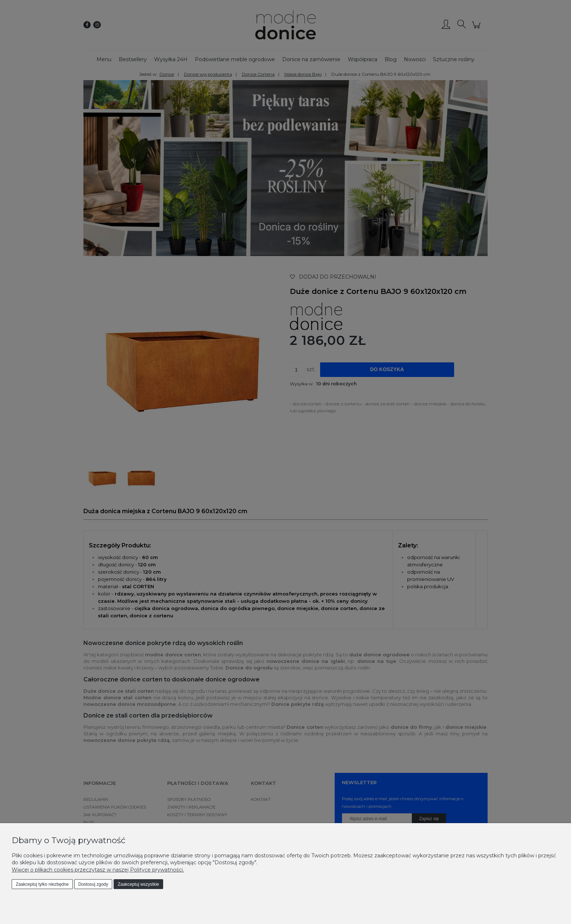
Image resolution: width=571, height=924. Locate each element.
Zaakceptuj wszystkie (138, 884)
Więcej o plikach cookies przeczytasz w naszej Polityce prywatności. (98, 870)
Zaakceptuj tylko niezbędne (42, 884)
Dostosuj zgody (93, 884)
